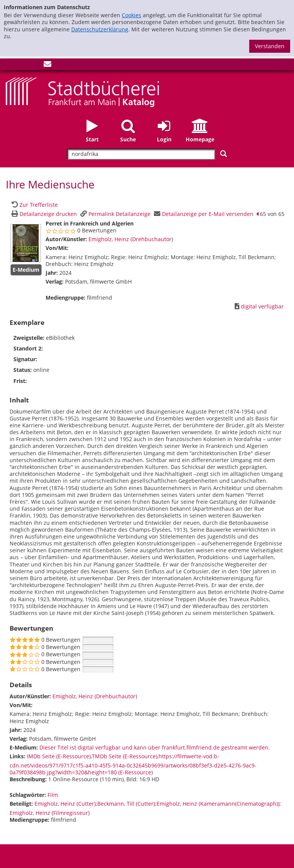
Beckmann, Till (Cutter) (126, 804)
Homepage (200, 139)
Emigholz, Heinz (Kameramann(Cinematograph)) (218, 804)
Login (164, 139)
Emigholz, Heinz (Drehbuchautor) (131, 239)
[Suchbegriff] (141, 154)
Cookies (131, 15)
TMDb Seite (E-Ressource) (125, 756)
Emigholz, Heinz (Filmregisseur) (50, 813)
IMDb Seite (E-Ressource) (59, 756)
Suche (128, 139)
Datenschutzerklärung (100, 29)
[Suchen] (224, 154)
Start (92, 139)
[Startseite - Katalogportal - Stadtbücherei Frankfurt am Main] (82, 92)
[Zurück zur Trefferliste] (34, 205)
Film (53, 795)
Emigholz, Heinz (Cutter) (65, 804)
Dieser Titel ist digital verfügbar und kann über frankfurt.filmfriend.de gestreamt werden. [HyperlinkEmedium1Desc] (155, 747)
